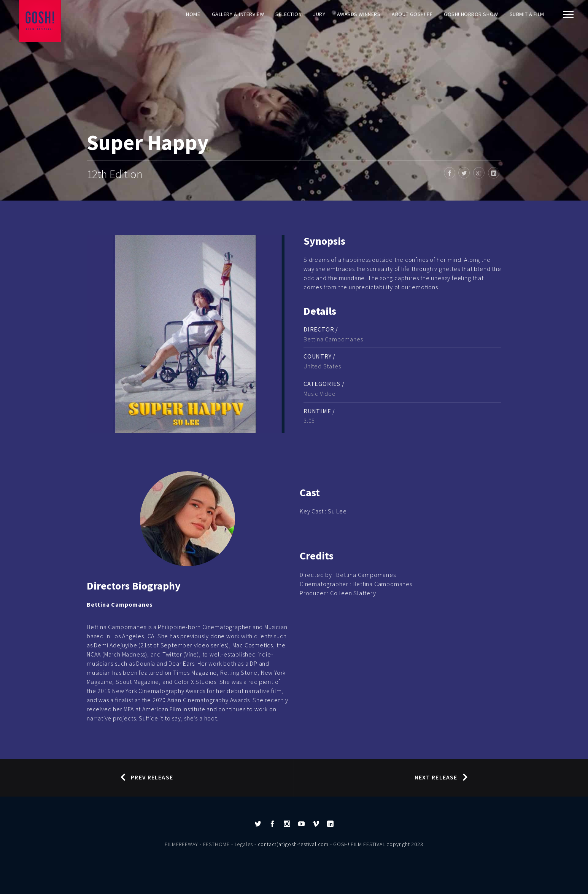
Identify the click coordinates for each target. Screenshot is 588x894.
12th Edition (115, 174)
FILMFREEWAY (181, 844)
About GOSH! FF (412, 14)
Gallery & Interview (238, 14)
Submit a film (527, 14)
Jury (319, 14)
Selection (288, 14)
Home (193, 14)
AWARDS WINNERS (359, 14)
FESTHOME (216, 844)
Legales (244, 844)
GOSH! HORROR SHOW (471, 14)
